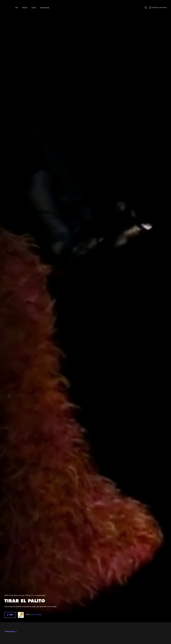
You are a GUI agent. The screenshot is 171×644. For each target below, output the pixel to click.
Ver (17, 8)
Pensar (25, 8)
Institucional (45, 8)
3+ (32, 595)
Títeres (28, 595)
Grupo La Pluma (36, 615)
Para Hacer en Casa (17, 595)
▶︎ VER (10, 615)
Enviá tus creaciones (158, 8)
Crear (34, 8)
